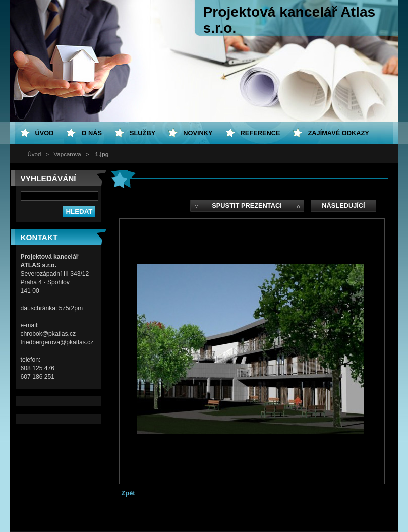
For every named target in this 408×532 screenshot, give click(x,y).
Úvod (35, 154)
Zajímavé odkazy (338, 133)
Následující (343, 205)
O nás (92, 133)
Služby (142, 133)
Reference (260, 133)
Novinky (198, 133)
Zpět (128, 493)
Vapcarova (68, 154)
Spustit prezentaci (247, 205)
